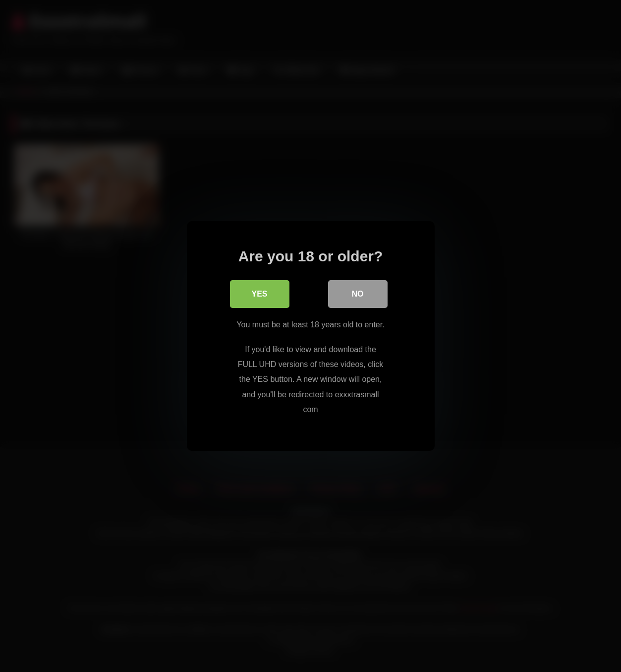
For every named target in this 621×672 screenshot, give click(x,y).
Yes (259, 294)
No (358, 294)
